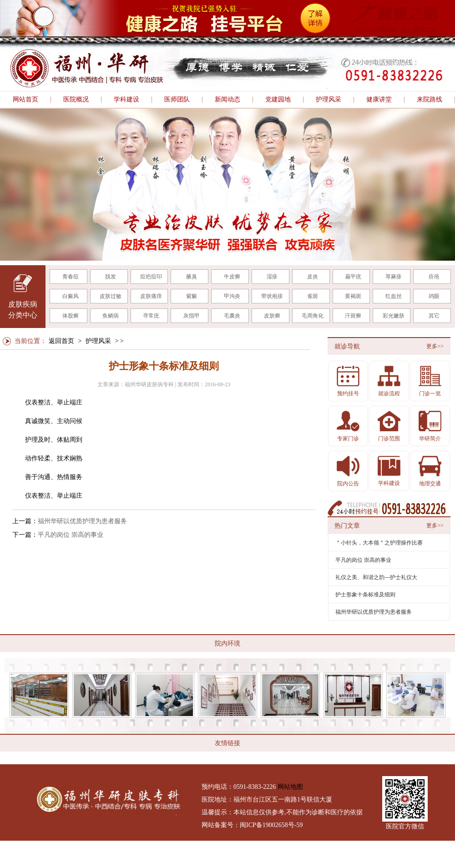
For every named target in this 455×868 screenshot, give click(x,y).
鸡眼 (434, 296)
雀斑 (313, 296)
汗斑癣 (353, 316)
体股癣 (71, 316)
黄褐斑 (353, 296)
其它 (434, 316)
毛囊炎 (232, 316)
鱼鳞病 (111, 316)
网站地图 (290, 787)
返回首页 (61, 341)
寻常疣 (151, 316)
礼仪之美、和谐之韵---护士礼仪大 (376, 577)
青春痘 (71, 277)
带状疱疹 (272, 296)
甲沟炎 (232, 296)
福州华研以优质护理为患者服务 (82, 521)
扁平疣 (353, 277)
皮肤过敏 (111, 296)
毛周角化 (313, 316)
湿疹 (272, 277)
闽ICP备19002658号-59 (271, 825)
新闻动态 (227, 100)
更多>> (435, 346)
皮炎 (313, 277)
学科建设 (126, 100)
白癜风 (71, 296)
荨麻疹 (394, 277)
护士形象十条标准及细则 (365, 595)
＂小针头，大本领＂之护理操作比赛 (379, 543)
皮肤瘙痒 (151, 296)
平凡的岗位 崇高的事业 (71, 535)
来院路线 (430, 100)
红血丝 (394, 296)
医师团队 (177, 100)
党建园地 (278, 100)
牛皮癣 (232, 277)
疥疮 (434, 277)
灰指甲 (192, 316)
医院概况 (76, 100)
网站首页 (25, 100)
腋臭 (192, 277)
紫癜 (192, 296)
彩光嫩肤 (394, 316)
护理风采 (329, 100)
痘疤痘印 (151, 277)
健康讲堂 (379, 100)
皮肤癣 (272, 316)
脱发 (111, 277)
